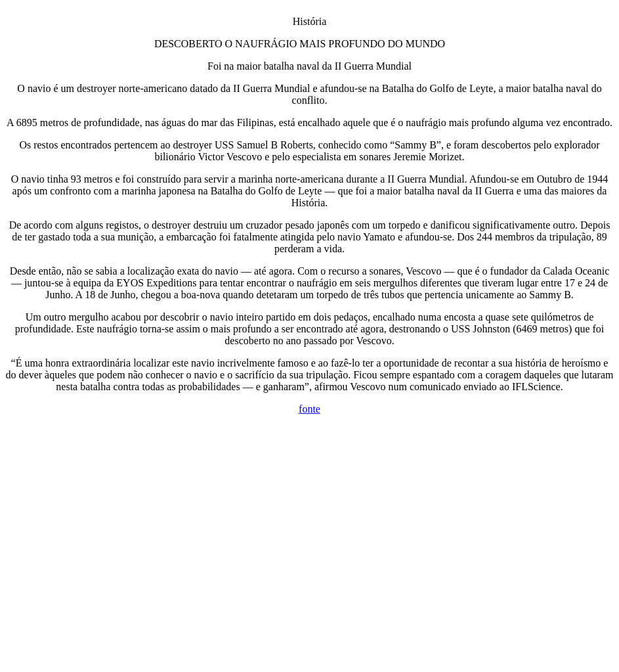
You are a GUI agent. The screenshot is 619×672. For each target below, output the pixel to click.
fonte (309, 409)
